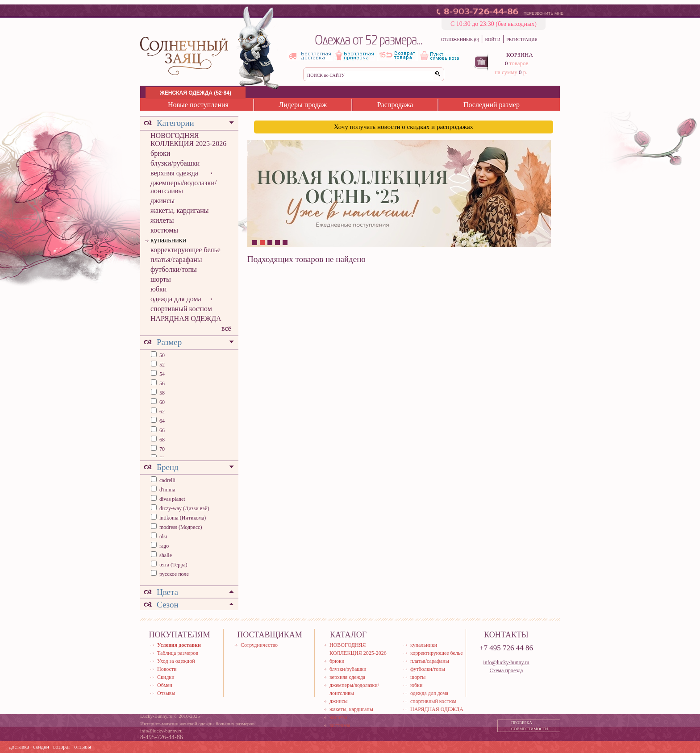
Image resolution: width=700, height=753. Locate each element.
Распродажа (395, 105)
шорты (161, 279)
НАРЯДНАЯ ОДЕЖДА (186, 318)
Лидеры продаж (303, 105)
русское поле (174, 574)
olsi (163, 537)
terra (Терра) (173, 565)
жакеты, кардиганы (179, 210)
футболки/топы (174, 269)
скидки (41, 747)
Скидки (166, 677)
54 (161, 374)
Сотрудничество (259, 645)
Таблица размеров (178, 653)
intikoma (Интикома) (183, 518)
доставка (19, 747)
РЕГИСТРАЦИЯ (522, 40)
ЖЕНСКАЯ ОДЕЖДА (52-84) (196, 93)
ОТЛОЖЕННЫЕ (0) (460, 40)
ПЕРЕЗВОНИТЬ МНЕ (544, 13)
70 (161, 449)
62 (161, 412)
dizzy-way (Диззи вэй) (184, 508)
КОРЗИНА (520, 55)
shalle (166, 555)
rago (164, 546)
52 (161, 365)
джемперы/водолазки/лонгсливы (183, 187)
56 (161, 383)
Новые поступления (198, 105)
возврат (62, 747)
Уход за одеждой (176, 661)
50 (161, 355)
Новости (167, 669)
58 (161, 393)
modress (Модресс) (181, 527)
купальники (168, 240)
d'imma (167, 490)
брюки (160, 153)
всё (226, 328)
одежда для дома (176, 299)
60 (161, 402)
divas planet (172, 499)
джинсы (162, 201)
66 (161, 430)
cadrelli (167, 480)
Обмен (165, 685)
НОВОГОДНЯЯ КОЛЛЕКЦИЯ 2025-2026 (188, 139)
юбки (158, 289)
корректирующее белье (185, 250)
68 (161, 440)
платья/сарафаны (176, 260)
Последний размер (492, 105)
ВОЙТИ (492, 40)
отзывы (83, 747)
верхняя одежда (174, 173)
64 (161, 421)
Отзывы (166, 693)
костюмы (164, 230)
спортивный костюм (181, 309)
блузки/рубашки (175, 163)
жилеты (162, 220)
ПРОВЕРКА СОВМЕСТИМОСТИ (530, 726)
